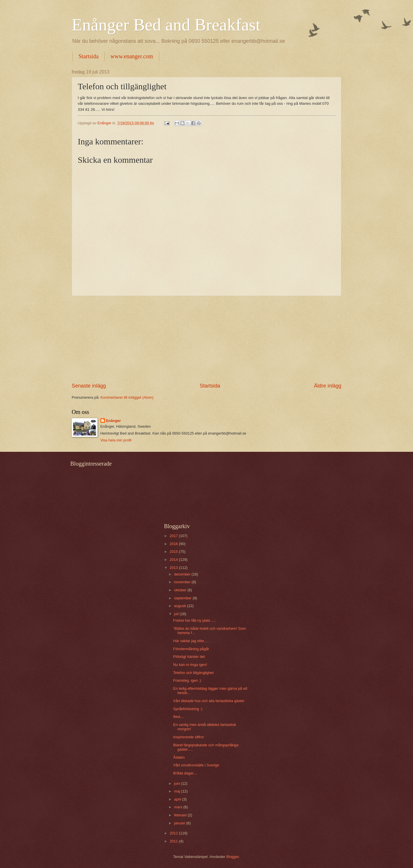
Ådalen (179, 757)
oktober (181, 590)
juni (178, 783)
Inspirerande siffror (189, 737)
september (183, 598)
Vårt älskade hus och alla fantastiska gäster (209, 701)
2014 (174, 560)
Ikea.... (179, 717)
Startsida (89, 56)
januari (180, 823)
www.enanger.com (132, 56)
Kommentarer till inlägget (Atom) (127, 397)
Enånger (114, 421)
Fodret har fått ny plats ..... (195, 620)
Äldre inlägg (328, 386)
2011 (174, 841)
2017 (174, 536)
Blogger (233, 857)
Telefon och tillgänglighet (193, 673)
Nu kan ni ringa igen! (190, 665)
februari (181, 815)
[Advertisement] (206, 339)
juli (177, 614)
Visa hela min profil (116, 440)
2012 (174, 833)
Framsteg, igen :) (187, 680)
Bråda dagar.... (185, 773)
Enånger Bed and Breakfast (166, 25)
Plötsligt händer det (189, 657)
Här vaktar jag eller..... (191, 641)
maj (178, 791)
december (183, 574)
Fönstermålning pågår (191, 649)
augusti (181, 606)
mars (179, 807)
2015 (174, 552)
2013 (174, 568)
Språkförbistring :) (188, 709)
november (183, 582)
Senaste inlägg (89, 386)
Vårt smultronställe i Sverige (196, 765)
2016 (174, 544)
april (178, 799)
